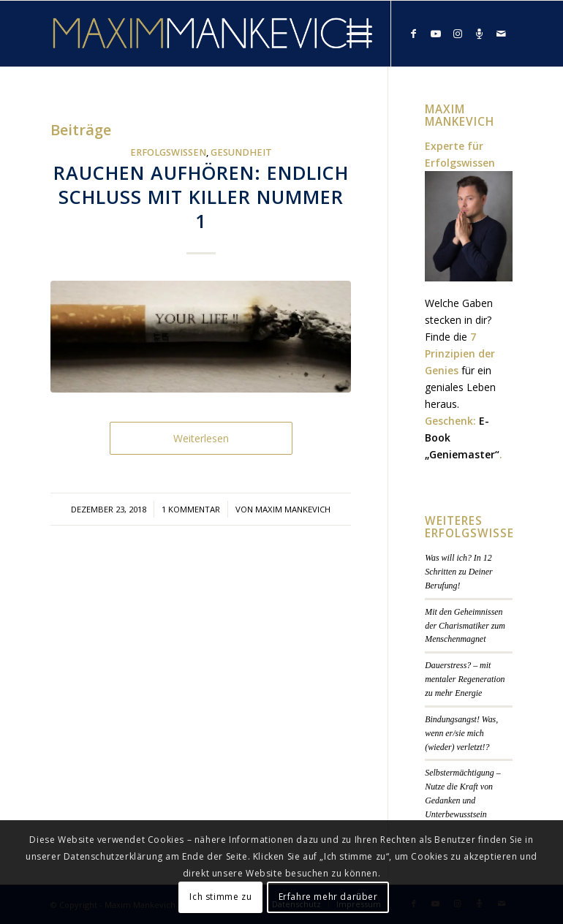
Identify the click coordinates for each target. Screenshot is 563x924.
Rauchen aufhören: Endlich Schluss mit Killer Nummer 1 (201, 197)
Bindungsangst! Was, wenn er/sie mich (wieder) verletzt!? (461, 733)
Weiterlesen (201, 438)
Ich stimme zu (220, 897)
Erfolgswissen (168, 152)
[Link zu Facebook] (414, 34)
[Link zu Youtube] (436, 34)
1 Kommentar (191, 509)
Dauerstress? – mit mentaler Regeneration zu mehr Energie (465, 679)
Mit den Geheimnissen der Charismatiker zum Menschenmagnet (465, 626)
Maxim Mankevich (293, 509)
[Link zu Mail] (502, 34)
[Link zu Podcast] (480, 34)
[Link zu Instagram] (458, 34)
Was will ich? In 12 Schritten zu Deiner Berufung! (458, 572)
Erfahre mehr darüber (328, 897)
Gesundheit (241, 152)
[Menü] (352, 34)
